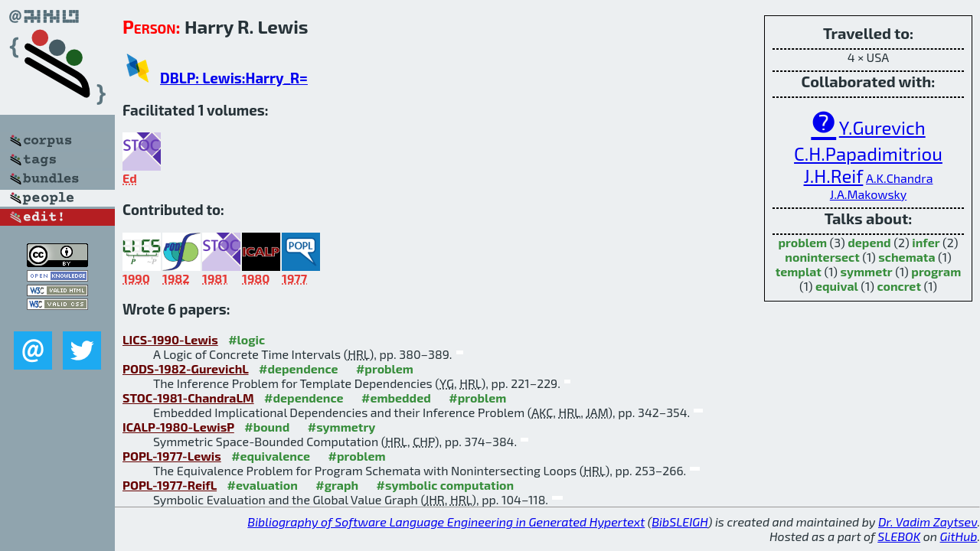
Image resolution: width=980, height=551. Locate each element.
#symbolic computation (446, 485)
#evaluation (263, 485)
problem (802, 242)
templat (799, 271)
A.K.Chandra (900, 178)
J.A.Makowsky (868, 194)
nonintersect (822, 257)
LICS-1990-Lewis (170, 339)
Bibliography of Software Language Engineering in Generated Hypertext (446, 522)
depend (869, 242)
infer (926, 242)
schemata (906, 257)
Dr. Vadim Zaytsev (928, 522)
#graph (337, 485)
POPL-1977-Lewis (172, 456)
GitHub (959, 536)
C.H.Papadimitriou (868, 153)
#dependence (298, 368)
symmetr (867, 271)
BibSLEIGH (679, 522)
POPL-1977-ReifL (170, 485)
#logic (247, 339)
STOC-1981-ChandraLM (188, 398)
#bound (267, 427)
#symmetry (342, 427)
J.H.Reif (834, 176)
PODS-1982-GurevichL (186, 368)
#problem (385, 368)
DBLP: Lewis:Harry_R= (234, 78)
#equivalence (271, 456)
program (936, 271)
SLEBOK (899, 536)
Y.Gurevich (882, 127)
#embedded (396, 398)
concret (899, 286)
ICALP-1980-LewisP (178, 427)
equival (837, 286)
